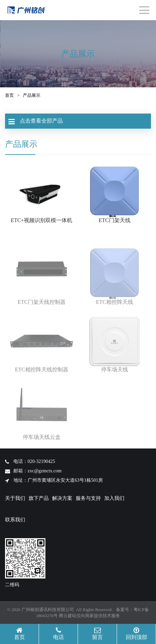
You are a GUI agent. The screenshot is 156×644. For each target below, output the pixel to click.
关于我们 (15, 498)
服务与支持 (88, 498)
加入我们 (114, 498)
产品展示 (32, 95)
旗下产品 (39, 498)
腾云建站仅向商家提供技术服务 (89, 616)
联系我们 (15, 520)
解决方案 (62, 498)
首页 (9, 95)
